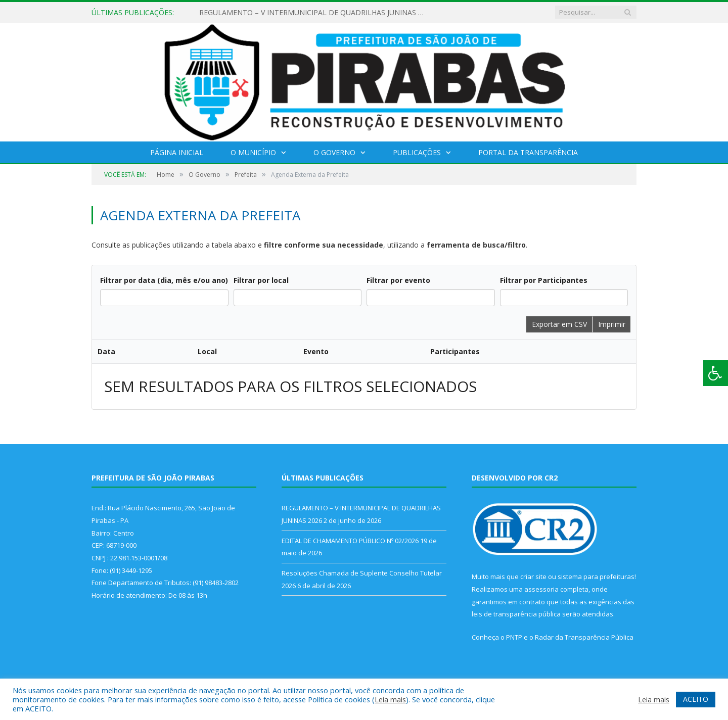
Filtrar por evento (398, 280)
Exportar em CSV (559, 324)
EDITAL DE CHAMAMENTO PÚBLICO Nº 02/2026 (350, 541)
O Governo (334, 152)
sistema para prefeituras (596, 577)
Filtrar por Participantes (544, 280)
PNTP (514, 637)
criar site (533, 577)
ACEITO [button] (696, 699)
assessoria (541, 589)
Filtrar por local (261, 280)
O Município (253, 152)
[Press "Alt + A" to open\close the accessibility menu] (716, 373)
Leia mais (390, 699)
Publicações (417, 152)
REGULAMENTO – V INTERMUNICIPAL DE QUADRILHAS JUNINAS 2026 (315, 13)
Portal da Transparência (528, 152)
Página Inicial (177, 152)
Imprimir (612, 324)
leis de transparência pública (516, 614)
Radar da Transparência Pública (584, 637)
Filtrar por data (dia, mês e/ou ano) (164, 280)
